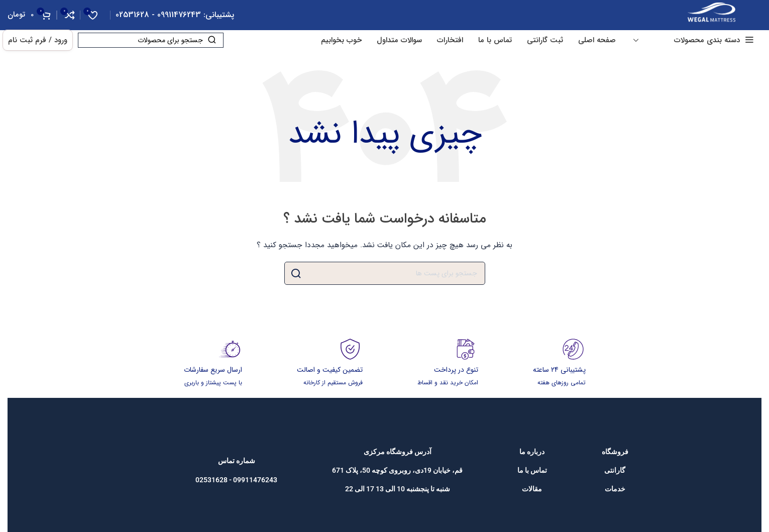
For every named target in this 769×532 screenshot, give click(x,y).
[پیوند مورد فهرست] (615, 452)
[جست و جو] (151, 40)
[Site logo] (711, 15)
